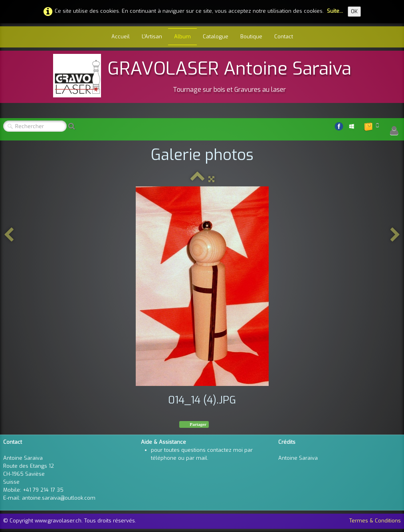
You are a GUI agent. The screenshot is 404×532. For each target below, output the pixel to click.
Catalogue (216, 37)
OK (354, 11)
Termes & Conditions (375, 521)
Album (182, 37)
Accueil (121, 37)
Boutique (251, 37)
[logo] (202, 76)
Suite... (335, 11)
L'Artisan (152, 37)
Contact (284, 37)
